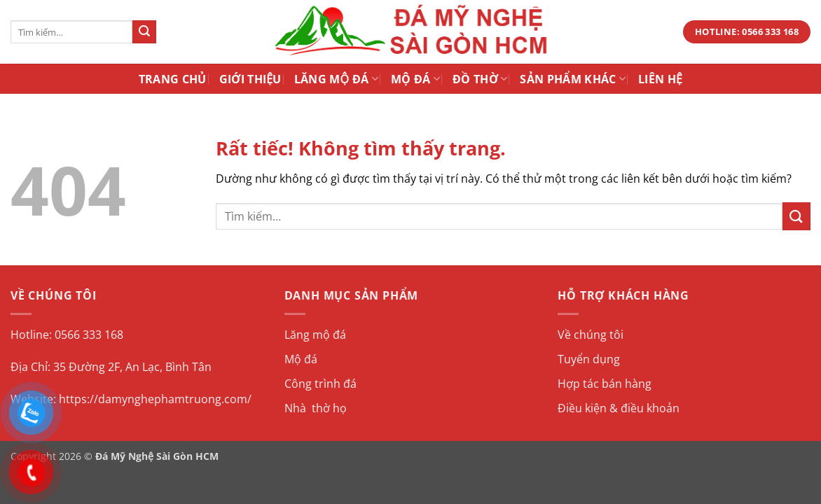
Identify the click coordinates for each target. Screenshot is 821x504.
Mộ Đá (415, 79)
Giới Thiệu (250, 79)
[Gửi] (144, 32)
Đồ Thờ (480, 79)
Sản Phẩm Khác (573, 79)
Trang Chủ (173, 79)
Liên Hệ (660, 79)
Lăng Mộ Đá (336, 79)
